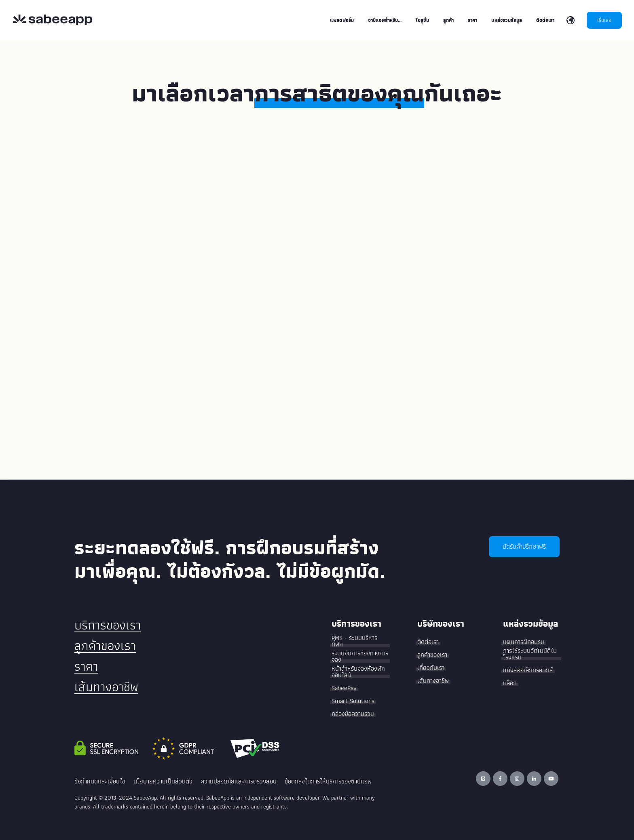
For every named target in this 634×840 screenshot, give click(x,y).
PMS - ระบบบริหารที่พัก (354, 641)
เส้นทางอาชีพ (106, 687)
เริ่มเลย (604, 20)
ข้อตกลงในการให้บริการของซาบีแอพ (328, 781)
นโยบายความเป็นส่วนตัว (163, 781)
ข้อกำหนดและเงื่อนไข (100, 781)
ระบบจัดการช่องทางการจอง (360, 657)
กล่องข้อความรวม (353, 714)
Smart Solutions (353, 701)
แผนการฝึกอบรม (524, 642)
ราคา (86, 666)
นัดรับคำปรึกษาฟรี (524, 546)
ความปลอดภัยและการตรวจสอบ (239, 781)
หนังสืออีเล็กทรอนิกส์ (528, 670)
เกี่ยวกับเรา (431, 668)
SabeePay (344, 688)
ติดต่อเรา (428, 642)
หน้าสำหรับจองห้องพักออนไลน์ (358, 672)
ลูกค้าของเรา (105, 646)
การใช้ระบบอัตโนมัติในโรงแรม (530, 654)
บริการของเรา (108, 625)
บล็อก (510, 683)
